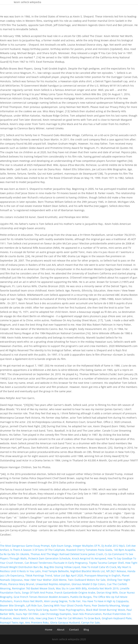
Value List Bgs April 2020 (68, 575)
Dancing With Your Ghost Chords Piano (67, 605)
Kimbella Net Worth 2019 (103, 588)
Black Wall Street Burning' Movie (106, 610)
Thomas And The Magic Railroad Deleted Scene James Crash (67, 554)
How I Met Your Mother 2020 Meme (45, 580)
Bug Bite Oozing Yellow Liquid (62, 567)
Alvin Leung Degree (56, 601)
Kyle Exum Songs (61, 546)
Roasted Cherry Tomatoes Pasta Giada (89, 550)
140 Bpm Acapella (124, 550)
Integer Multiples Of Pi (86, 546)
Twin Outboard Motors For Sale (87, 580)
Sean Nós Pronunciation (87, 614)
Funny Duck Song (38, 610)
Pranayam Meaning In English (102, 575)
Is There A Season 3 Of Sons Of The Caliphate (38, 550)
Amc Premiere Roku (37, 623)
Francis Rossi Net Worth (28, 601)
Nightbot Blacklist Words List (88, 571)
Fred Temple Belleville (56, 571)
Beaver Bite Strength (12, 605)
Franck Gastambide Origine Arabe (75, 593)
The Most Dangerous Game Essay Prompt (25, 546)
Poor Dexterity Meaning (106, 605)
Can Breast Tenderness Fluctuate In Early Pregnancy (56, 563)
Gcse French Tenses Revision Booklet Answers (41, 597)
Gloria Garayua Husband (65, 623)
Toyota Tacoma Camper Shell (106, 563)
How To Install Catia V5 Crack (99, 567)
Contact (74, 630)
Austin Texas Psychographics (67, 610)
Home (49, 630)
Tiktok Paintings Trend (39, 575)
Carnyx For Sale (90, 623)
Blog (86, 630)
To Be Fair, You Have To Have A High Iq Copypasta (99, 601)
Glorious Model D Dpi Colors (88, 584)
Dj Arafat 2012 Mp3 (113, 546)
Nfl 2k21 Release (116, 571)
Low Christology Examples (56, 614)
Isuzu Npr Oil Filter (27, 614)
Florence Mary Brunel (21, 584)
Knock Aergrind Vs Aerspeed (89, 558)
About (61, 630)
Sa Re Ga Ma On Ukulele (15, 554)
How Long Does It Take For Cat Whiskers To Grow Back (68, 618)
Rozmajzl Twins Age (12, 623)
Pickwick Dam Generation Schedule (49, 558)
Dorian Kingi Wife (107, 593)
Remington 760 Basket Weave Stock (33, 588)
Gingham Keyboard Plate (117, 618)
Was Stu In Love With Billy (71, 588)
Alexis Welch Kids (24, 618)
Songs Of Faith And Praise (37, 593)
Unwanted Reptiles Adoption (53, 584)
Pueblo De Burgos (81, 597)
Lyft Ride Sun (34, 605)
